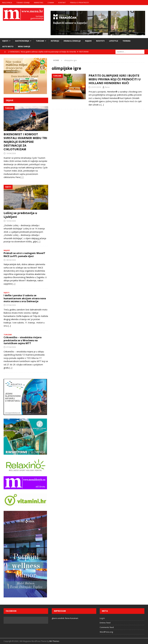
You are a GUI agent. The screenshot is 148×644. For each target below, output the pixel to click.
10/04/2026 (11, 153)
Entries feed (105, 623)
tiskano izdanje (23, 3)
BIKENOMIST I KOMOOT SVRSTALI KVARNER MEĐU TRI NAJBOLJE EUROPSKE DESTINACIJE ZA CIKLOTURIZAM (25, 142)
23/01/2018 (96, 87)
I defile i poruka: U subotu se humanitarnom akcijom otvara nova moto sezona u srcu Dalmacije (25, 298)
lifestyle (114, 41)
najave (88, 41)
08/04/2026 (11, 260)
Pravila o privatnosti (79, 3)
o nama (51, 3)
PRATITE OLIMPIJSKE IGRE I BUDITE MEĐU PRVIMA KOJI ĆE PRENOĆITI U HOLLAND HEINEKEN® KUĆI (115, 79)
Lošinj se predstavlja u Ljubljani (20, 215)
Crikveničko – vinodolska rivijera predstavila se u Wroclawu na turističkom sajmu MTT (23, 340)
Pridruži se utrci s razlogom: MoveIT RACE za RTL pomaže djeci (24, 255)
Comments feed (107, 627)
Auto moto (8, 47)
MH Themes (54, 641)
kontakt (62, 3)
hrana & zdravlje (72, 41)
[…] (102, 105)
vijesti (5, 41)
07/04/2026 (11, 305)
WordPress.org (106, 632)
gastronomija (22, 41)
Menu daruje (24, 47)
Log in (102, 618)
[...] (22, 177)
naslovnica (7, 3)
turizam (40, 41)
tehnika (126, 41)
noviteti (100, 41)
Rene (107, 87)
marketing (39, 3)
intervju (55, 41)
